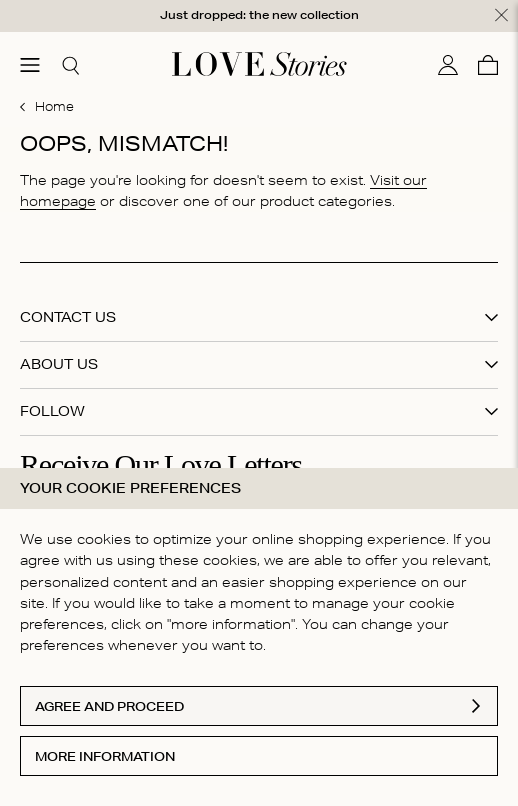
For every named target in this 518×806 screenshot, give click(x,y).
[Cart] (488, 64)
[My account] (448, 64)
